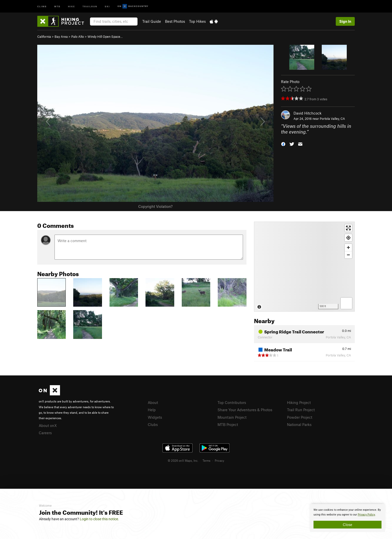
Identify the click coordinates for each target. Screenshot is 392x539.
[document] (347, 518)
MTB (57, 6)
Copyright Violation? (155, 206)
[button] (283, 143)
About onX (48, 425)
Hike (71, 6)
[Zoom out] (348, 255)
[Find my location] (348, 238)
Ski (107, 6)
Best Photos (175, 21)
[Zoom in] (348, 247)
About (153, 402)
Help (152, 410)
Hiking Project (299, 402)
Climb (42, 6)
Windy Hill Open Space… (105, 37)
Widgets (155, 417)
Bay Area (61, 37)
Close (347, 524)
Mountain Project (232, 417)
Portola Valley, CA (332, 119)
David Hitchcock (307, 113)
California (44, 37)
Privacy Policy (366, 515)
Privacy (219, 460)
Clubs (153, 424)
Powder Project (300, 417)
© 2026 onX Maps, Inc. (183, 460)
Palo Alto (78, 37)
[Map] (304, 267)
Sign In (345, 21)
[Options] (346, 303)
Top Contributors (232, 402)
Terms (206, 460)
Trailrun (90, 6)
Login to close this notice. (99, 519)
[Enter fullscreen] (348, 228)
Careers (45, 433)
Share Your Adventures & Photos (245, 410)
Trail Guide (152, 21)
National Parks (299, 424)
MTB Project (228, 424)
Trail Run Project (301, 410)
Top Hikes (197, 21)
